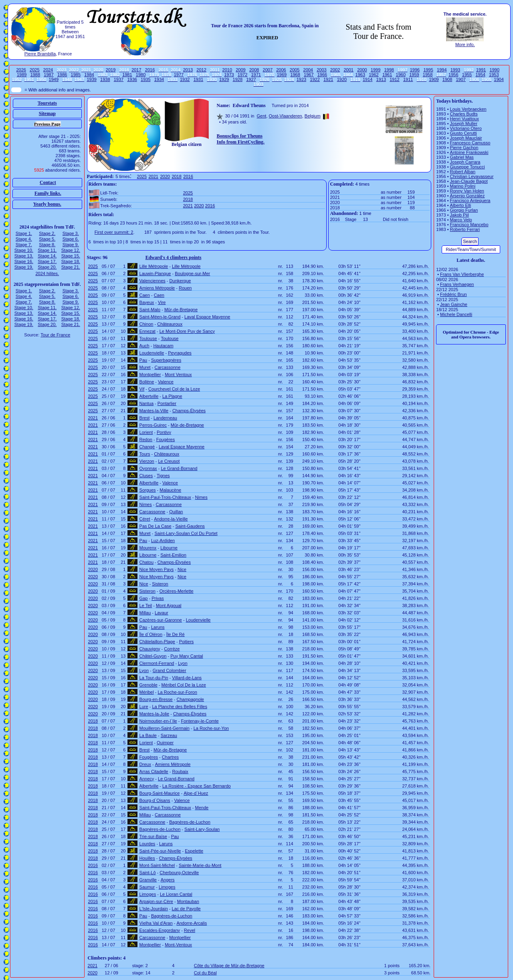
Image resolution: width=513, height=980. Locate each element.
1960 (401, 75)
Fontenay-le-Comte (200, 721)
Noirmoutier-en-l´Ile (158, 721)
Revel (190, 930)
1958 (428, 75)
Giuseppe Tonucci (468, 167)
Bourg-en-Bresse (156, 699)
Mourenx (148, 548)
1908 (447, 79)
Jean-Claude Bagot (469, 181)
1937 (119, 79)
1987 (48, 75)
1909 (434, 79)
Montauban (188, 901)
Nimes (201, 497)
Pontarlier (167, 403)
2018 (176, 176)
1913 (381, 79)
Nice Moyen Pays (157, 569)
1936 (132, 79)
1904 (499, 79)
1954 (480, 75)
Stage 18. (71, 261)
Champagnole (191, 699)
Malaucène (170, 490)
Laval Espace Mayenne (207, 317)
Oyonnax (148, 468)
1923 (301, 79)
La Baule (148, 735)
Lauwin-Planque (155, 273)
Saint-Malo (150, 310)
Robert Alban (463, 172)
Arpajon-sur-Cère (156, 901)
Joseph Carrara (465, 162)
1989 (22, 75)
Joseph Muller (464, 124)
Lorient (146, 432)
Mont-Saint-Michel (157, 865)
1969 (282, 75)
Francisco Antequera (470, 200)
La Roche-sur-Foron (177, 692)
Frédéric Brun (453, 294)
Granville (148, 880)
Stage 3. (71, 233)
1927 (251, 79)
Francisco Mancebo (469, 225)
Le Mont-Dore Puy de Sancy (187, 331)
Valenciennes (152, 281)
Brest (145, 418)
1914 (368, 79)
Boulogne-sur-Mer (192, 273)
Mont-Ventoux (178, 945)
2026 (21, 70)
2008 (254, 70)
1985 (76, 75)
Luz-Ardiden (163, 541)
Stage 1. (24, 233)
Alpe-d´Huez (196, 793)
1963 (360, 75)
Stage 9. (71, 245)
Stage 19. (24, 267)
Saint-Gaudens (190, 526)
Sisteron (160, 584)
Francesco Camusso (470, 143)
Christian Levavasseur (472, 176)
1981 (127, 75)
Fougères (166, 439)
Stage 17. (47, 261)
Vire (162, 302)
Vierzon (147, 461)
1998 (389, 70)
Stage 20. (47, 267)
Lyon (183, 663)
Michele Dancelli (456, 314)
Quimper (165, 743)
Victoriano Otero (466, 128)
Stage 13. (24, 256)
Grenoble (148, 685)
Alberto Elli (461, 205)
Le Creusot (169, 461)
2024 (48, 70)
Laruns (158, 627)
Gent (262, 116)
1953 (494, 75)
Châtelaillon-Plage (157, 642)
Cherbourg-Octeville (179, 873)
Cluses (146, 476)
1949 (54, 79)
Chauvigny (150, 649)
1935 (145, 79)
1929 (224, 79)
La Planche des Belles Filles (180, 707)
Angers (168, 880)
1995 (428, 70)
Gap (144, 598)
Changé (147, 447)
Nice (182, 569)
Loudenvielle (152, 353)
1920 (342, 79)
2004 (308, 70)
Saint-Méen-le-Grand (160, 317)
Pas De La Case (156, 526)
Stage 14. (47, 256)
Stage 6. (71, 239)
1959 (414, 75)
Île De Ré (176, 634)
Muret (145, 367)
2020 (165, 176)
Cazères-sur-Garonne (161, 620)
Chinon (146, 324)
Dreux (145, 764)
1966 (322, 75)
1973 (229, 75)
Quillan (176, 512)
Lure (144, 707)
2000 (362, 70)
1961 (387, 75)
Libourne (169, 548)
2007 (268, 70)
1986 (62, 75)
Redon (146, 439)
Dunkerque (180, 281)
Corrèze (172, 649)
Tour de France (55, 335)
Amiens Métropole (157, 288)
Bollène (147, 382)
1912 (394, 79)
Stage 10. (24, 250)
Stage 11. (47, 250)
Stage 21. (71, 267)
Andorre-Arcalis (192, 923)
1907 (460, 79)
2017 (136, 70)
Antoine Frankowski (469, 152)
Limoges (167, 887)
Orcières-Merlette (177, 591)
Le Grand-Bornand (179, 468)
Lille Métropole (154, 266)
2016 (150, 70)
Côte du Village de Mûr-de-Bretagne (229, 966)
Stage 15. (71, 256)
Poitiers (187, 642)
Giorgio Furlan (464, 210)
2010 (227, 70)
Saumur (147, 887)
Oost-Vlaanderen (286, 116)
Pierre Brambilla (40, 54)
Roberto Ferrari (465, 229)
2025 (34, 70)
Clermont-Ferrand (157, 663)
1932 (185, 79)
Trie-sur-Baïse (153, 836)
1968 (295, 75)
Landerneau (165, 418)
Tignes (163, 476)
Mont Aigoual (169, 605)
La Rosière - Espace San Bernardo (197, 786)
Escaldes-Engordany (160, 930)
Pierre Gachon (464, 148)
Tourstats (47, 103)
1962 (374, 75)
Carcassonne (167, 367)
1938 (105, 79)
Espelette (194, 851)
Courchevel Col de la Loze (174, 389)
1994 (442, 70)
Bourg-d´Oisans (155, 800)
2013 (188, 70)
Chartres (170, 757)
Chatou (146, 562)
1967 (309, 75)
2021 (153, 176)
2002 (335, 70)
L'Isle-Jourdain (154, 909)
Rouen (185, 288)
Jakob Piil (459, 215)
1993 (455, 70)
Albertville (149, 396)
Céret (145, 519)
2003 (321, 70)
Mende (202, 808)
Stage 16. (24, 261)
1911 (408, 79)
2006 (281, 70)
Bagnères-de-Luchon (190, 822)
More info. (465, 45)
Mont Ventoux (178, 375)
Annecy (147, 779)
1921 (328, 79)
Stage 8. (47, 245)
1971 (256, 75)
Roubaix (180, 771)
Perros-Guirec (153, 425)
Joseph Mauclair (466, 138)
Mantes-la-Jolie (155, 714)
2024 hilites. (47, 273)
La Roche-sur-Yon (211, 728)
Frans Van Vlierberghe (462, 274)
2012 (201, 70)
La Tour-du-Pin (154, 678)
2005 (295, 70)
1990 (495, 70)
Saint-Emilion (173, 555)
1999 (376, 70)
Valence (166, 382)
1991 (481, 70)
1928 (238, 79)
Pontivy (164, 432)
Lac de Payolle (186, 909)
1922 (315, 79)
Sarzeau (169, 735)
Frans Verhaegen (457, 284)
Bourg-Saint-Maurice (160, 793)
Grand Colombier (170, 670)
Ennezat (147, 331)
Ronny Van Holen (467, 191)
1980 (141, 75)
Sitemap (47, 113)
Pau (143, 360)
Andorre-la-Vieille (171, 519)
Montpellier (150, 375)
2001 (348, 70)
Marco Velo (461, 220)
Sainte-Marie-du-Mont (200, 865)
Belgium (313, 116)
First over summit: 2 (114, 232)
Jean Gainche (454, 304)
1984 (89, 75)
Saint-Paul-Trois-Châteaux (165, 497)
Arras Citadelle (154, 771)
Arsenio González (468, 196)
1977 (179, 75)
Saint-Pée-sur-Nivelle (160, 851)
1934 (159, 79)
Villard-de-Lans (187, 678)
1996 (415, 70)
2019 (111, 70)
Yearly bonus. (47, 204)
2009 (240, 70)
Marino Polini (463, 186)
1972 (242, 75)
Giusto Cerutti (464, 133)
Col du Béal (205, 973)
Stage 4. (24, 239)
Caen (145, 295)
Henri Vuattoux (465, 119)
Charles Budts (464, 114)
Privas (158, 598)
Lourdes (147, 844)
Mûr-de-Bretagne (181, 310)
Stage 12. (71, 250)
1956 (453, 75)
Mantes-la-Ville (154, 411)
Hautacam (163, 346)
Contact (48, 182)
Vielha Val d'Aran (156, 923)
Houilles (147, 858)
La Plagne (172, 396)
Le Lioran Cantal (176, 894)
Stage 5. (47, 239)
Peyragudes (180, 353)
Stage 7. (24, 245)
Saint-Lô (148, 873)
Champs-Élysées (189, 411)
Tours (145, 454)
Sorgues (148, 490)
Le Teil (146, 605)
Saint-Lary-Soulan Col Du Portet (186, 533)
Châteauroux (170, 324)
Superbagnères (166, 360)
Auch (144, 346)
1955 (467, 75)
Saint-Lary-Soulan (202, 829)
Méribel (147, 692)
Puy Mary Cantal (187, 656)
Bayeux (147, 302)
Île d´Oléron (151, 634)
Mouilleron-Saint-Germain (165, 728)
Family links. (48, 193)
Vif (142, 389)
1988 (35, 75)
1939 (91, 79)
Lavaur (162, 613)
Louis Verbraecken (468, 109)
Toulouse (148, 338)
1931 (198, 79)
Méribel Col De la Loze (184, 685)
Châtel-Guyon (153, 656)
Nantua (146, 403)
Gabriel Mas (462, 157)
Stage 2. (47, 233)
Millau (145, 613)
